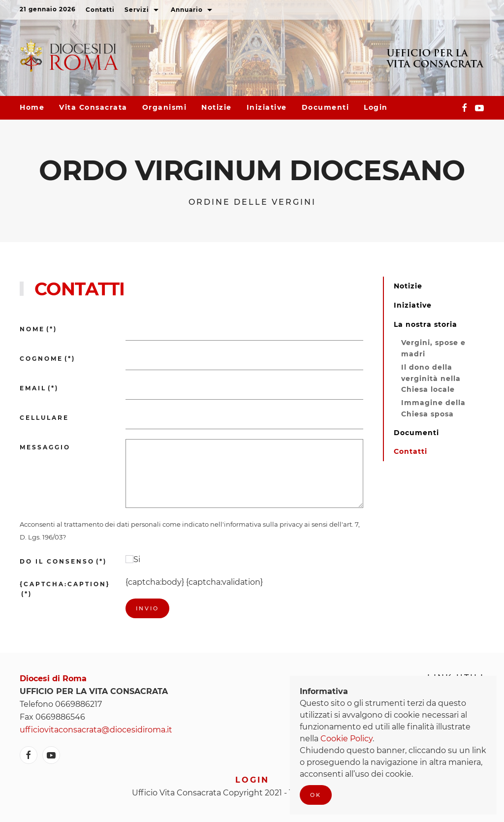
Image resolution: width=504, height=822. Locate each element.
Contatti (100, 10)
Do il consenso (63, 561)
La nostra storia (425, 324)
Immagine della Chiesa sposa (433, 408)
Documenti (326, 107)
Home (32, 107)
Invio (147, 608)
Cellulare (44, 418)
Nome (38, 329)
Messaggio (45, 447)
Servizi (143, 10)
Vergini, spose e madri (433, 348)
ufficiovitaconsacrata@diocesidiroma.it (96, 730)
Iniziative (267, 107)
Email (39, 388)
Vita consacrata (93, 107)
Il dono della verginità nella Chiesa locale (431, 379)
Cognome (47, 359)
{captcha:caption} (65, 589)
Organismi (165, 107)
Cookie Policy (346, 739)
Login (376, 107)
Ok (316, 795)
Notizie (217, 107)
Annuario (193, 10)
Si (133, 559)
